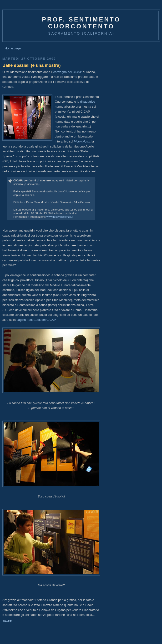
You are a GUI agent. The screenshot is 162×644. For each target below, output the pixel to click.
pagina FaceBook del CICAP (36, 320)
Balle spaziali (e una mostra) (32, 65)
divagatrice (88, 102)
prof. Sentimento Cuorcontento (81, 23)
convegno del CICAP (68, 72)
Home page (13, 48)
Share (7, 621)
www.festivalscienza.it (60, 217)
